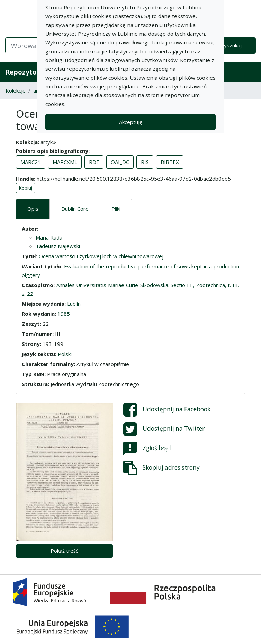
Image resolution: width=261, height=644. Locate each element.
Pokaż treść (64, 551)
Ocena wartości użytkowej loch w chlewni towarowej (101, 256)
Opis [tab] (33, 209)
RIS (145, 162)
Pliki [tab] (116, 209)
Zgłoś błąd (147, 449)
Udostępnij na (167, 410)
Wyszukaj (230, 45)
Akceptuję (131, 122)
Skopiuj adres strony (161, 468)
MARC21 (31, 162)
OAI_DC (120, 162)
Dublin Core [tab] (75, 209)
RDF (94, 162)
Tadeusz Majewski (58, 246)
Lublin (74, 304)
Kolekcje (16, 90)
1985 (64, 314)
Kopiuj (26, 188)
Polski (65, 354)
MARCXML (65, 162)
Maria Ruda (49, 237)
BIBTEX (170, 162)
